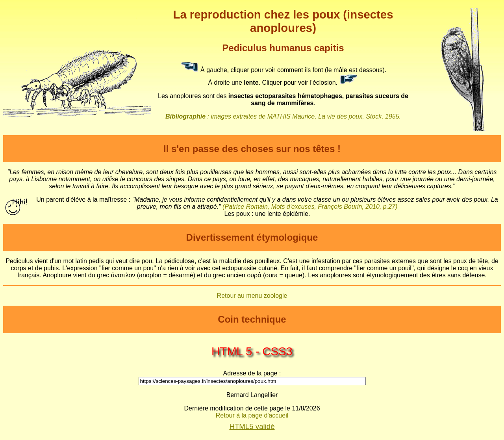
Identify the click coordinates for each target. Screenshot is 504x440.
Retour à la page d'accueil (252, 415)
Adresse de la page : (252, 373)
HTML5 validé (252, 426)
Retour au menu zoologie (252, 296)
